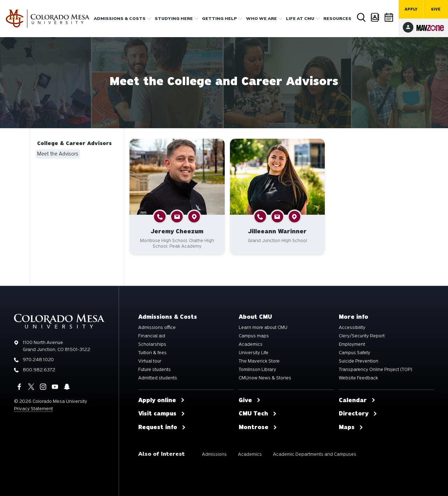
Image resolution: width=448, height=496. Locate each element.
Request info (162, 427)
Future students (155, 370)
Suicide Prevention (359, 361)
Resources (337, 19)
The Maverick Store (259, 361)
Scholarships (152, 344)
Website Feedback (358, 378)
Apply (411, 9)
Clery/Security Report (362, 336)
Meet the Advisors (58, 154)
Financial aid (152, 336)
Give (436, 9)
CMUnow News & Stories (265, 378)
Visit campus (162, 414)
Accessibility (352, 328)
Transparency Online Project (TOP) (376, 370)
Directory (375, 17)
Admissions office (157, 328)
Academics (251, 344)
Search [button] (361, 18)
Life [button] (300, 19)
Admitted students (158, 378)
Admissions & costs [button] (120, 19)
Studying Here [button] (174, 19)
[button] (160, 217)
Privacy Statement (33, 409)
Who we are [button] (261, 19)
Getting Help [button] (219, 19)
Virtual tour (150, 361)
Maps (351, 427)
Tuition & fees (152, 353)
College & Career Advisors (74, 143)
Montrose (258, 427)
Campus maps (254, 336)
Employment (352, 344)
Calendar (389, 17)
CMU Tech (258, 414)
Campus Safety (355, 353)
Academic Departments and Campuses (315, 454)
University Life (254, 353)
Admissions (214, 454)
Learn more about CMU (263, 328)
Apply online (162, 400)
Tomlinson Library (257, 370)
